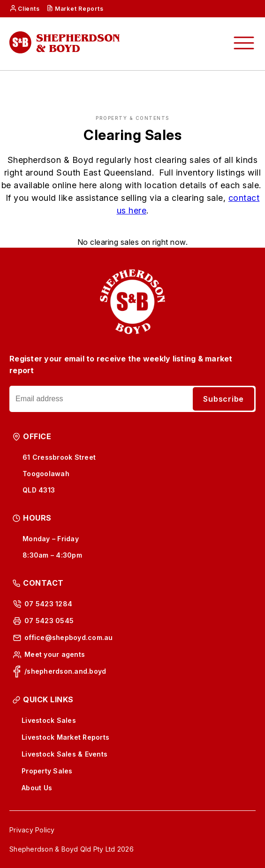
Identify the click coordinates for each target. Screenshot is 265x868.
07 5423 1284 (48, 604)
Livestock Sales (49, 720)
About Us (37, 788)
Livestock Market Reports (65, 737)
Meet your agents (55, 654)
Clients (29, 9)
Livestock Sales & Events (64, 754)
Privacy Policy (32, 830)
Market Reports (79, 9)
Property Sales (47, 771)
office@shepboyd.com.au (69, 637)
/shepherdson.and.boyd (65, 671)
